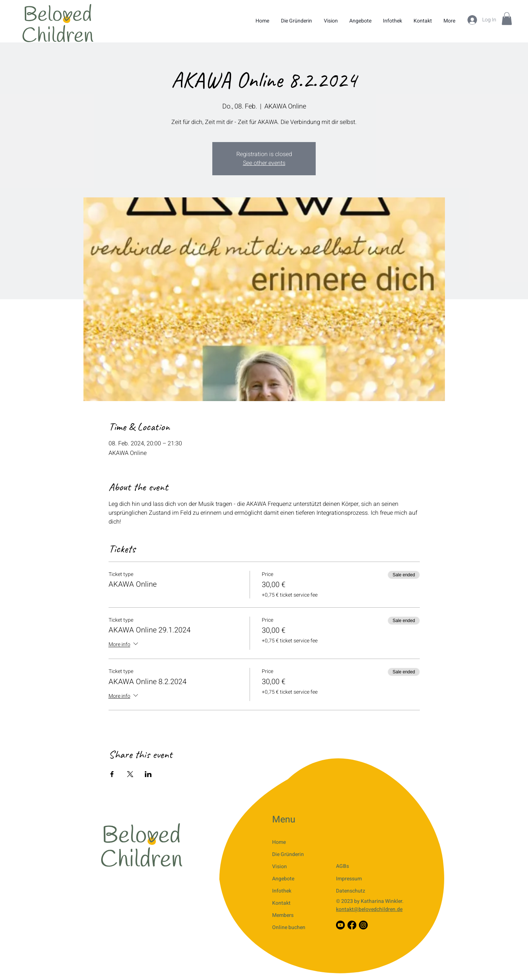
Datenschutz (351, 891)
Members (283, 915)
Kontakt (281, 903)
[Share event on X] (130, 774)
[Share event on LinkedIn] (148, 774)
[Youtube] (340, 925)
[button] (507, 19)
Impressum (349, 879)
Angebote (283, 879)
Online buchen (289, 927)
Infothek (282, 891)
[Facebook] (352, 925)
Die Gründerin (288, 854)
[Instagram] (363, 925)
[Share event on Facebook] (112, 774)
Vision (280, 867)
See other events (264, 163)
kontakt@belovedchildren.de (369, 909)
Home (279, 842)
